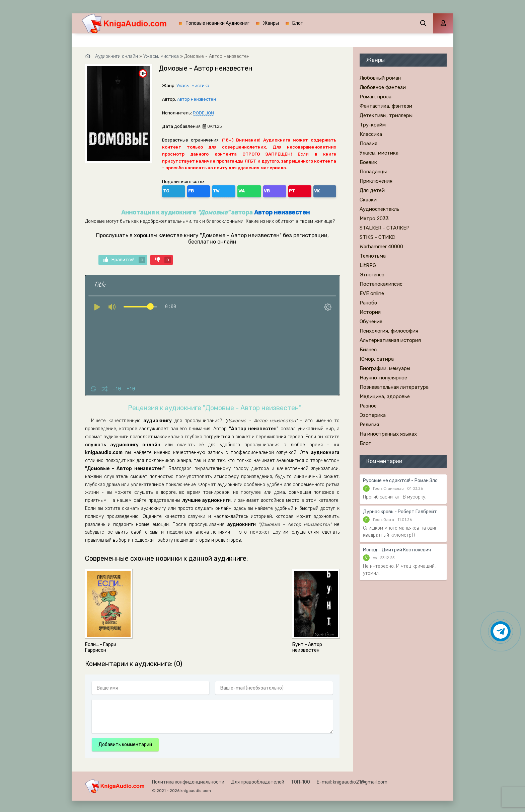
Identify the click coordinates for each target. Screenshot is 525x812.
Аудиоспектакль (380, 209)
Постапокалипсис (381, 284)
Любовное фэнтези (383, 87)
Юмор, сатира (377, 359)
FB (183, 190)
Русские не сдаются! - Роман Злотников (403, 481)
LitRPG (368, 265)
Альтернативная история (390, 340)
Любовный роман (380, 78)
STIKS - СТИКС (377, 237)
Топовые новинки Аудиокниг (217, 23)
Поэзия (368, 144)
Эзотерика (373, 415)
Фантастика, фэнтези (386, 106)
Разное (368, 406)
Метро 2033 (374, 218)
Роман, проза (376, 97)
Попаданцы (373, 172)
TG (168, 190)
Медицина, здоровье (385, 396)
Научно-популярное (383, 378)
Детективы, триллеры (386, 115)
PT (241, 190)
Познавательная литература (394, 387)
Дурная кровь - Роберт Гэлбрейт (400, 512)
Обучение (371, 322)
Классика (371, 134)
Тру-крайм (373, 125)
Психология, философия (389, 331)
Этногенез (372, 275)
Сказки (368, 200)
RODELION (203, 113)
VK (255, 190)
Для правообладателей (258, 780)
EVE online (372, 293)
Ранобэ (368, 303)
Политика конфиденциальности (188, 780)
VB (226, 190)
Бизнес (368, 350)
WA (212, 190)
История (370, 312)
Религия (369, 425)
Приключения (376, 181)
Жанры (271, 23)
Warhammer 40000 (381, 247)
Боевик (368, 162)
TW (197, 190)
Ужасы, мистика (193, 85)
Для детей (372, 190)
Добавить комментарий (125, 743)
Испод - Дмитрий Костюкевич (397, 550)
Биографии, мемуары (385, 368)
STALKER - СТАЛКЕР (385, 228)
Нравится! (124, 258)
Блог (297, 23)
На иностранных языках (388, 434)
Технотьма (373, 256)
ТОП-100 (301, 780)
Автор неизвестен (197, 99)
